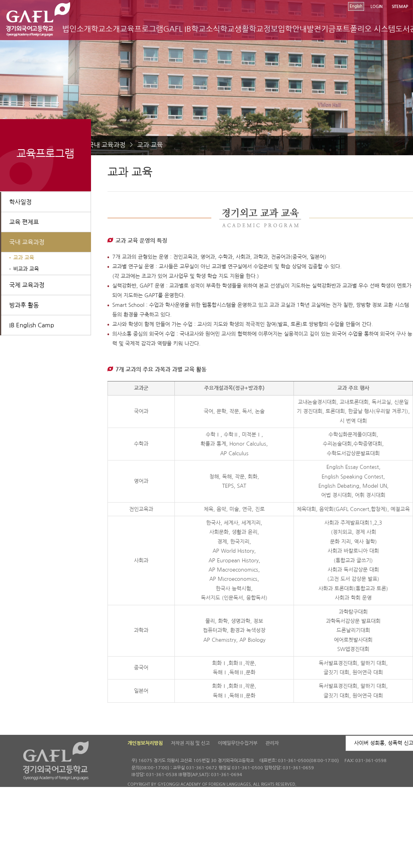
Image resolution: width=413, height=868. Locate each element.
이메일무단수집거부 (238, 743)
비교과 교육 (26, 269)
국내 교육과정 (107, 145)
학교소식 (206, 29)
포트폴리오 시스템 (365, 29)
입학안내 (292, 29)
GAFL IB (177, 29)
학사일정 (20, 202)
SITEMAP (400, 7)
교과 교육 (150, 145)
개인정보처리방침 (145, 743)
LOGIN (377, 7)
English (356, 6)
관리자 (272, 743)
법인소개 (77, 29)
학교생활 (235, 29)
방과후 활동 (24, 305)
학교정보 (263, 29)
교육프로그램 (142, 29)
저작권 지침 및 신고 (190, 743)
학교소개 (105, 29)
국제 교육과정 (27, 285)
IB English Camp (32, 325)
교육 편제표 (24, 222)
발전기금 (321, 29)
